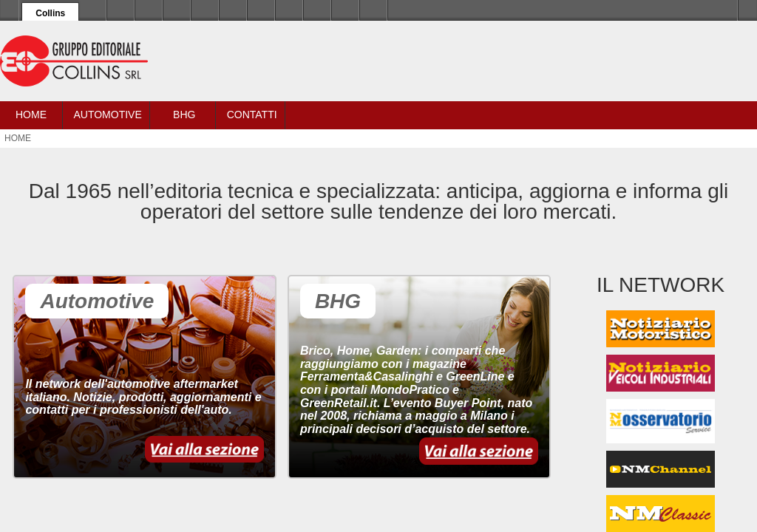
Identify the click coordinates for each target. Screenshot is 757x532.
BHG (184, 115)
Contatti (252, 115)
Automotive (107, 115)
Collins (50, 13)
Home (31, 115)
